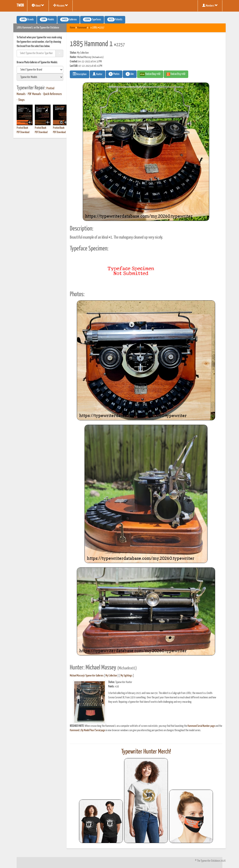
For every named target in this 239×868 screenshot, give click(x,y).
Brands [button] (27, 19)
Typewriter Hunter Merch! (146, 752)
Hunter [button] (98, 74)
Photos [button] (114, 74)
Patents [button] (115, 19)
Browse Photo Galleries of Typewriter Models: (37, 63)
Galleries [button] (69, 19)
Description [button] (80, 74)
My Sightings (127, 676)
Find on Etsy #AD (176, 74)
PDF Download (23, 132)
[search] (40, 70)
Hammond (82, 28)
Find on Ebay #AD (150, 74)
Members (210, 5)
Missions (61, 5)
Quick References (53, 94)
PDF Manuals (34, 94)
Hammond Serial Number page (201, 726)
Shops (21, 100)
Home (72, 28)
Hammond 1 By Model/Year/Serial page (88, 730)
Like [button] (130, 74)
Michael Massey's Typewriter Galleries (87, 676)
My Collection (111, 676)
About (38, 5)
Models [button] (47, 19)
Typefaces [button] (92, 19)
